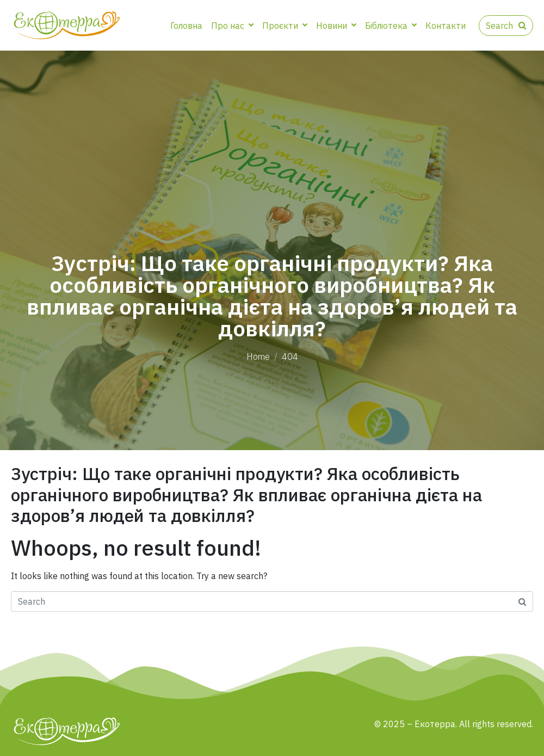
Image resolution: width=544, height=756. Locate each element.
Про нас (232, 26)
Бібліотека (391, 26)
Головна (186, 26)
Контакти (446, 26)
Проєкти (285, 26)
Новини (336, 26)
